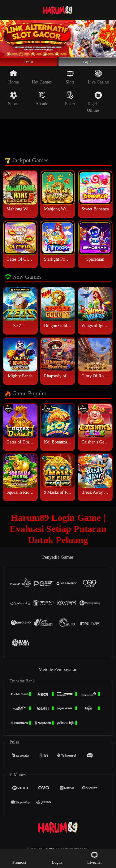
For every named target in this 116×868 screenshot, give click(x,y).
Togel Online (95, 108)
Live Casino (98, 83)
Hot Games (42, 83)
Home (14, 83)
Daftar (29, 65)
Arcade (42, 105)
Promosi (19, 858)
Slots (70, 83)
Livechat (94, 858)
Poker (70, 105)
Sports (14, 105)
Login (87, 65)
